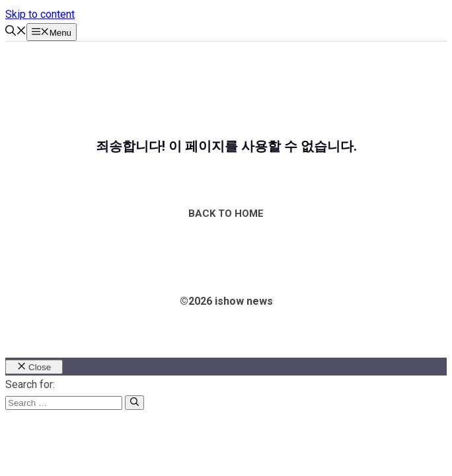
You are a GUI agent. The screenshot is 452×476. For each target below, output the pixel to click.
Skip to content (40, 14)
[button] (16, 32)
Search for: (30, 384)
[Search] (134, 403)
